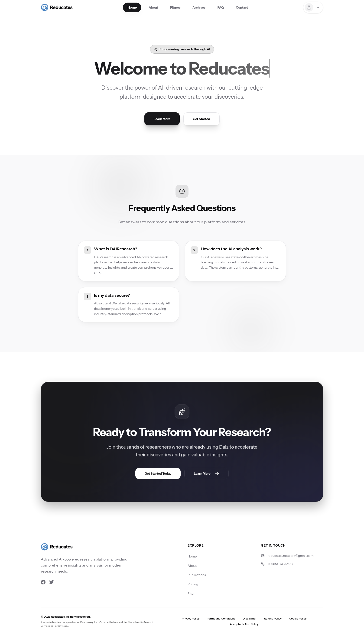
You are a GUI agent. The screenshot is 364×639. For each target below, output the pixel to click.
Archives (199, 7)
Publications (197, 575)
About (153, 7)
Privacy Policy (191, 618)
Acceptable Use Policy (244, 624)
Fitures (175, 7)
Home (132, 7)
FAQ (221, 7)
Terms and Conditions (221, 618)
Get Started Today (158, 474)
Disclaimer (250, 618)
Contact (242, 7)
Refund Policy (273, 618)
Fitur (191, 593)
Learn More (162, 119)
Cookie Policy (298, 618)
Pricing (193, 584)
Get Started (201, 119)
